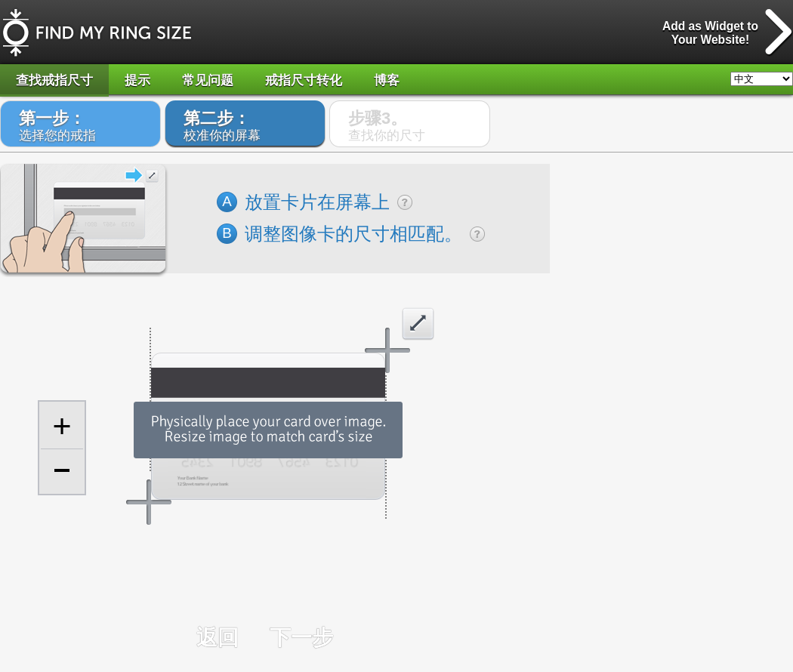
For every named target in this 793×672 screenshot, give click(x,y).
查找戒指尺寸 (54, 80)
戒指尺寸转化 (304, 80)
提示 (137, 80)
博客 (387, 80)
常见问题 (208, 80)
